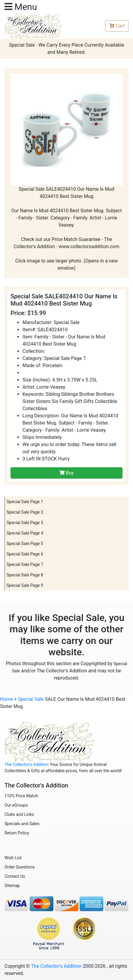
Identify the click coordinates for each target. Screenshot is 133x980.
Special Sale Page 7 (25, 564)
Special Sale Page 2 (25, 512)
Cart (117, 26)
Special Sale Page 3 (25, 523)
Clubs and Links (19, 814)
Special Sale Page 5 (25, 544)
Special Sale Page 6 (25, 554)
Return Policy (17, 833)
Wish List (13, 858)
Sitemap (12, 886)
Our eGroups (16, 805)
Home (6, 699)
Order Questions (20, 867)
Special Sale (31, 699)
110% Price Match (21, 796)
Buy (66, 473)
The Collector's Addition (27, 764)
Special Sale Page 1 (25, 502)
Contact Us (15, 876)
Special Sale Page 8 (25, 575)
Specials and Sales (22, 824)
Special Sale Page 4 (25, 533)
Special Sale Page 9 (25, 585)
